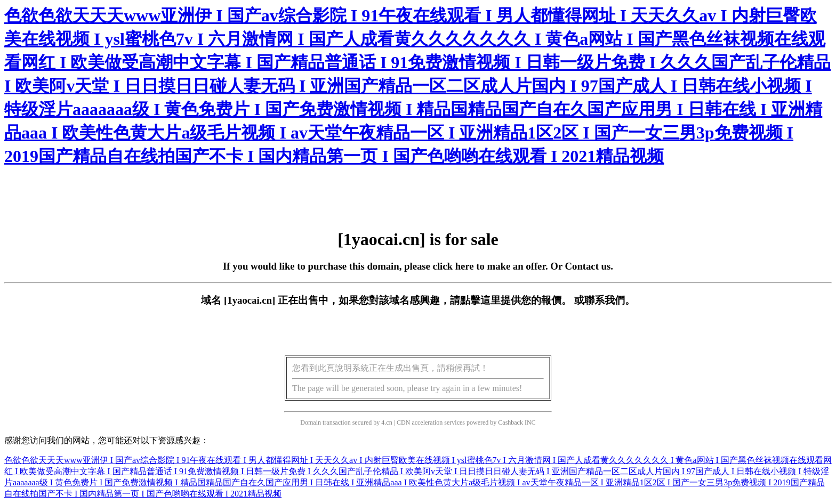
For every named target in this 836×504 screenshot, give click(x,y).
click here (453, 266)
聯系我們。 (610, 300)
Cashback (511, 422)
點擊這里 (480, 300)
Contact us (588, 266)
